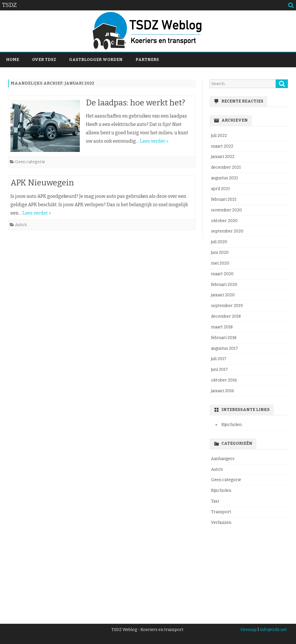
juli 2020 (219, 242)
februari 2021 (224, 199)
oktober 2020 (224, 221)
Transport (221, 512)
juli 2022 (219, 136)
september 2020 (227, 231)
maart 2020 (222, 274)
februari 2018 (224, 338)
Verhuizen (221, 523)
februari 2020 (224, 285)
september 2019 (227, 306)
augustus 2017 (224, 348)
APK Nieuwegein (42, 183)
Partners (147, 60)
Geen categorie (30, 162)
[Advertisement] (249, 572)
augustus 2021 (224, 178)
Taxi (215, 501)
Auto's (21, 225)
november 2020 (226, 210)
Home (13, 60)
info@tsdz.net (273, 630)
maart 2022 (222, 146)
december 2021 (226, 167)
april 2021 (220, 189)
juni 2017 (219, 370)
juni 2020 (220, 253)
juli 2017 (219, 359)
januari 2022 (223, 157)
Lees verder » (154, 141)
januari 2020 (223, 295)
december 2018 (226, 316)
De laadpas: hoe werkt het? (136, 103)
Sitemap (249, 630)
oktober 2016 (224, 380)
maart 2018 (222, 327)
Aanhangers (223, 459)
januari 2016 (223, 391)
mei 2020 (220, 263)
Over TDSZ (44, 60)
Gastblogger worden (96, 60)
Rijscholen (232, 425)
